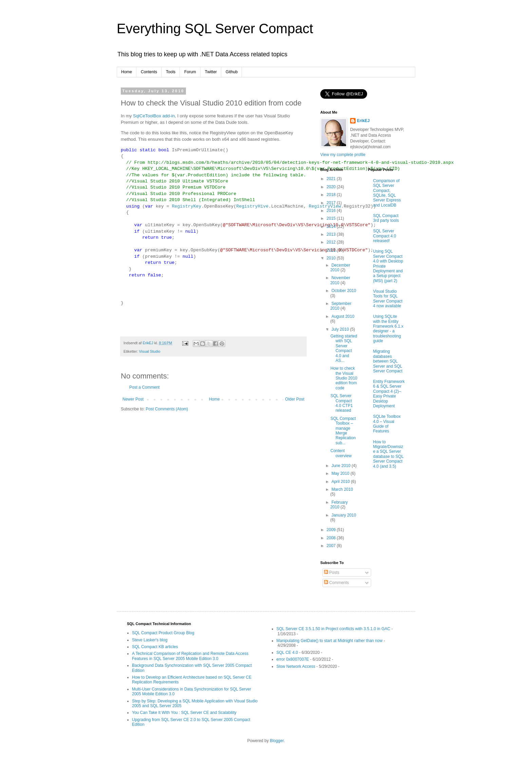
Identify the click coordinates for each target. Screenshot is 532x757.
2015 (332, 218)
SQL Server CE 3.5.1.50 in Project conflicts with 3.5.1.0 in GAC (334, 629)
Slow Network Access (296, 666)
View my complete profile (343, 155)
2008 (332, 538)
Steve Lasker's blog (150, 640)
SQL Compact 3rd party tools (386, 218)
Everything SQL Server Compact (215, 28)
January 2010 (344, 515)
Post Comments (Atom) (167, 409)
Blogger (277, 741)
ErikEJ (363, 121)
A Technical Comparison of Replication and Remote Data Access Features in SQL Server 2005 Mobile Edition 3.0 (190, 656)
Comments (336, 583)
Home (127, 72)
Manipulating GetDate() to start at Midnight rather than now (330, 641)
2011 (332, 250)
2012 (332, 242)
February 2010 (339, 505)
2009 (332, 530)
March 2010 (342, 489)
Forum (190, 72)
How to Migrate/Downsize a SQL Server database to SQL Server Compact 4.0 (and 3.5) (388, 454)
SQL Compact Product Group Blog (163, 633)
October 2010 (344, 291)
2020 (332, 187)
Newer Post (133, 399)
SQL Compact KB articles (155, 647)
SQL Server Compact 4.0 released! (385, 236)
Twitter (211, 72)
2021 (332, 179)
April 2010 (341, 482)
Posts (332, 572)
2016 (332, 211)
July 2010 (341, 329)
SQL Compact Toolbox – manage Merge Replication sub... (343, 431)
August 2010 (343, 316)
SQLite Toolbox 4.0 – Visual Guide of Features (387, 424)
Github (232, 72)
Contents (149, 72)
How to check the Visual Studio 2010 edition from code (344, 378)
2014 (332, 227)
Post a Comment (144, 387)
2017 (332, 203)
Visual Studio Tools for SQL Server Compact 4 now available (388, 299)
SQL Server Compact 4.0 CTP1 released (342, 403)
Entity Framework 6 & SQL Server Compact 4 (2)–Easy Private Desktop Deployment (389, 394)
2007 (332, 546)
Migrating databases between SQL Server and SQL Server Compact (388, 361)
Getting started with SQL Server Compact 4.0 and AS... (344, 348)
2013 (332, 234)
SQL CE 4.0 (287, 653)
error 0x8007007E (293, 659)
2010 (332, 258)
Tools (171, 72)
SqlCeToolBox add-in (154, 116)
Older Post (295, 399)
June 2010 (341, 466)
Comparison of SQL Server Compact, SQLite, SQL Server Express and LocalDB (387, 193)
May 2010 (341, 473)
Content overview (341, 453)
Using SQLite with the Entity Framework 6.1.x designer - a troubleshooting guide (388, 329)
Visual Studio (150, 351)
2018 (332, 195)
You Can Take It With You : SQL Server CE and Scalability (184, 713)
